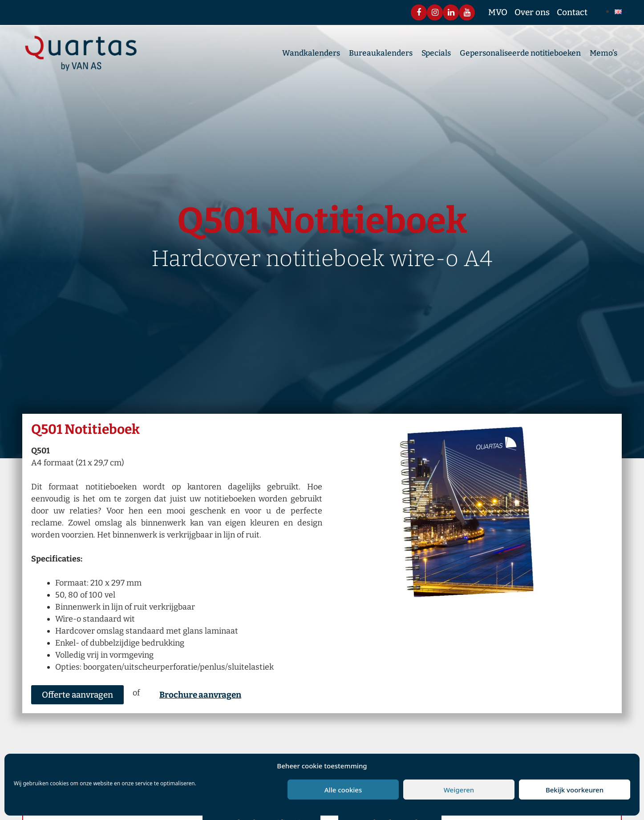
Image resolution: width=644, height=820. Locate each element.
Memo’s (603, 55)
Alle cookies (343, 790)
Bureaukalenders (381, 55)
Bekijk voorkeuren (575, 790)
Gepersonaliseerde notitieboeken (520, 55)
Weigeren (459, 790)
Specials (436, 55)
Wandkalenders (311, 55)
